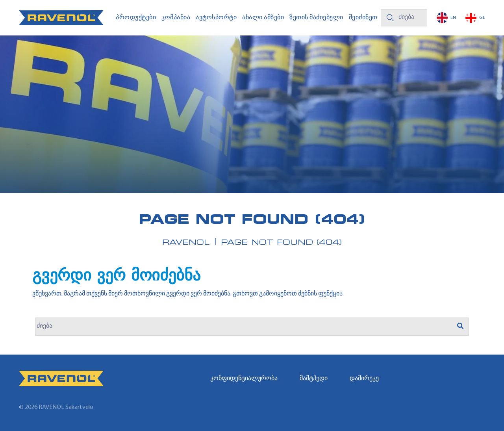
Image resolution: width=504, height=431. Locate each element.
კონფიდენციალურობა (244, 379)
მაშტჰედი (314, 379)
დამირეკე (364, 379)
